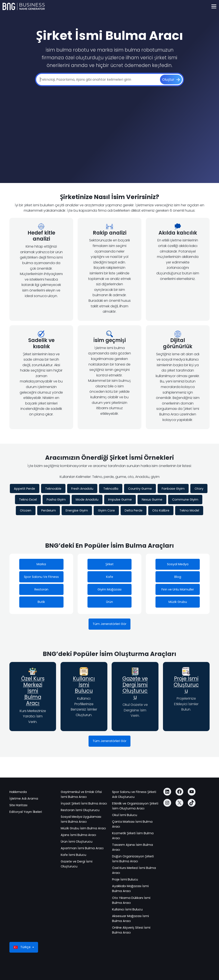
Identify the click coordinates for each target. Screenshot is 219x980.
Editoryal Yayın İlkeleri (26, 812)
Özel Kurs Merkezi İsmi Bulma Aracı (33, 691)
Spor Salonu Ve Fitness (41, 577)
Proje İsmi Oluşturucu (186, 685)
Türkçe (22, 947)
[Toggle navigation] (214, 7)
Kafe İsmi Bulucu (73, 855)
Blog (178, 577)
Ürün (109, 602)
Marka (41, 564)
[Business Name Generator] (24, 6)
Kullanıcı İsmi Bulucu (84, 685)
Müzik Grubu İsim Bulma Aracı (83, 828)
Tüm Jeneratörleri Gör (109, 624)
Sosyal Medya (178, 564)
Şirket (109, 564)
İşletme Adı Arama (24, 799)
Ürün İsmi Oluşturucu (77, 842)
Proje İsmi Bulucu (125, 879)
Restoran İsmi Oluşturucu (80, 810)
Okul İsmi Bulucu (125, 815)
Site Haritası (18, 805)
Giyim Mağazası (109, 589)
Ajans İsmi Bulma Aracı (78, 835)
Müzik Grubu (178, 602)
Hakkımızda (18, 792)
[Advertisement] (109, 129)
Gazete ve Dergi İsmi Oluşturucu (135, 688)
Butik (41, 602)
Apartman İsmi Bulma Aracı (82, 848)
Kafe (110, 577)
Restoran (41, 589)
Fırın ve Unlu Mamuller (178, 589)
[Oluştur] (171, 80)
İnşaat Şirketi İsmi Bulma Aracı (84, 803)
